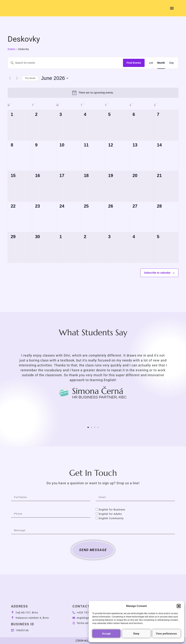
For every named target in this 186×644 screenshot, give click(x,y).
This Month (30, 78)
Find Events (134, 63)
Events (11, 49)
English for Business (112, 510)
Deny (136, 634)
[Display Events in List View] (151, 63)
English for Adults (110, 514)
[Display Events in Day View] (172, 63)
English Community (111, 518)
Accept (106, 634)
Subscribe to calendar (157, 273)
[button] (179, 604)
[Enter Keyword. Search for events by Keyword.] (65, 63)
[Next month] (17, 78)
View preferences (166, 634)
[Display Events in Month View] (161, 63)
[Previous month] (10, 78)
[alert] (93, 93)
